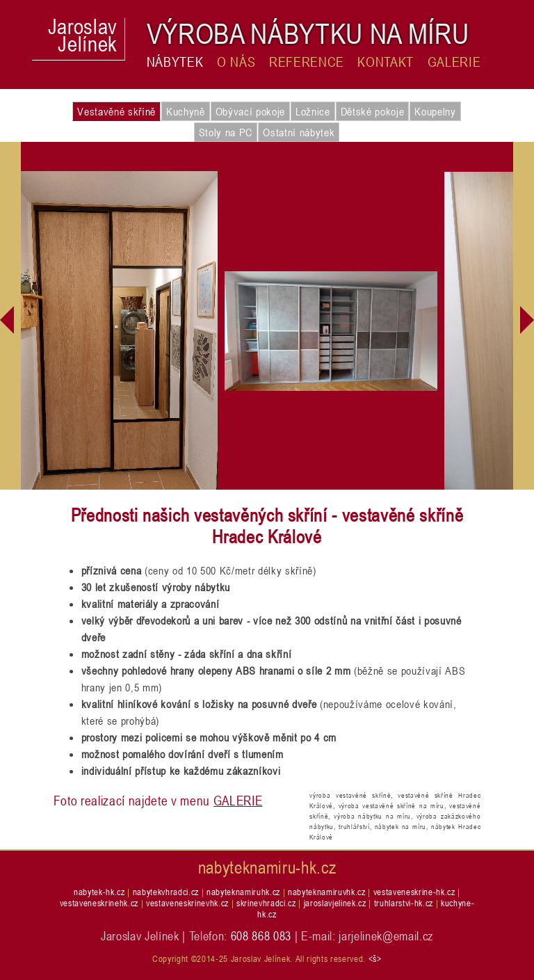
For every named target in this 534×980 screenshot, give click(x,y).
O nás (236, 62)
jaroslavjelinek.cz (335, 903)
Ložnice (313, 111)
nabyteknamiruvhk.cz (327, 892)
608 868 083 (261, 935)
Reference (307, 62)
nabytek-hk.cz (99, 892)
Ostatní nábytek (299, 132)
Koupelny (435, 111)
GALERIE (238, 800)
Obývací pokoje (250, 111)
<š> (375, 958)
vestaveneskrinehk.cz (99, 903)
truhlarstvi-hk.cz (404, 903)
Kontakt (386, 62)
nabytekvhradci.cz (166, 892)
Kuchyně (186, 111)
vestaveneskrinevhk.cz (187, 903)
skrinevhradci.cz (266, 903)
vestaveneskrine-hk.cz (414, 892)
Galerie (454, 62)
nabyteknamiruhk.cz (243, 892)
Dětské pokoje (373, 111)
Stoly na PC (226, 132)
